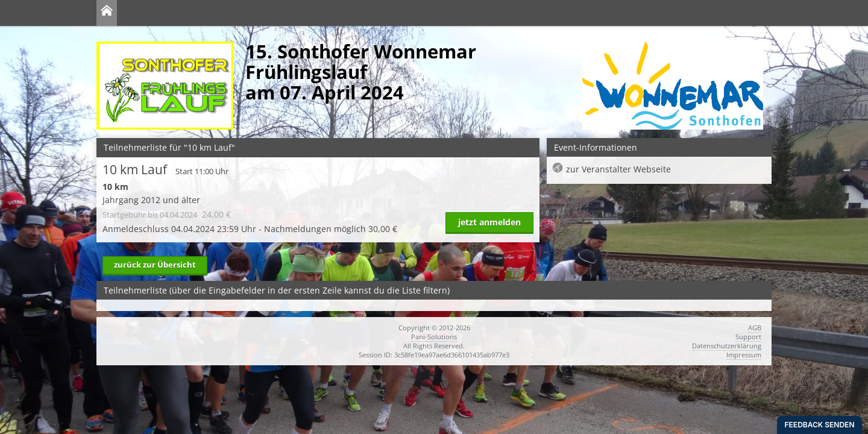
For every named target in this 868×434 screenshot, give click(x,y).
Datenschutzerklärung (727, 346)
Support (748, 337)
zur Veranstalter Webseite (618, 169)
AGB (755, 328)
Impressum (744, 355)
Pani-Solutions (434, 337)
